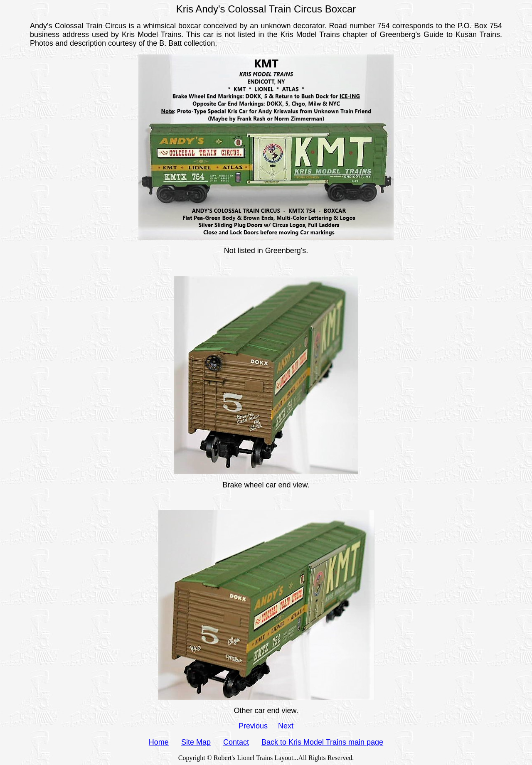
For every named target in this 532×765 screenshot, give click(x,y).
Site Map (196, 742)
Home (159, 742)
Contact (236, 742)
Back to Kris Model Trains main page (322, 742)
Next (286, 726)
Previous (253, 726)
